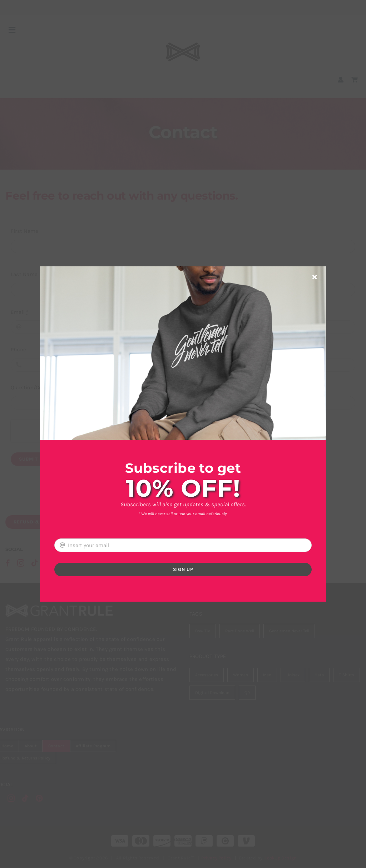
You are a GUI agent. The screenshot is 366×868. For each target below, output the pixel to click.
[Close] (315, 277)
